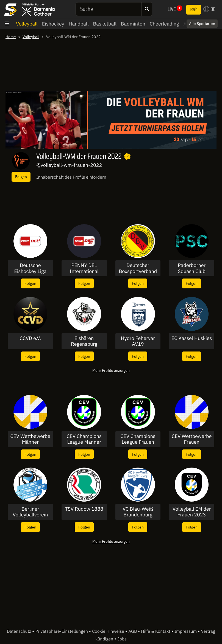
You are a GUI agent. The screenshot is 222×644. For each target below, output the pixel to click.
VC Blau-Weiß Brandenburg (138, 512)
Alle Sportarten (202, 24)
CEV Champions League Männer (84, 439)
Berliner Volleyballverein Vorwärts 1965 (30, 512)
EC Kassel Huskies (192, 338)
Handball (79, 24)
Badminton (133, 24)
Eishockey (53, 24)
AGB (133, 631)
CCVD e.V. (30, 338)
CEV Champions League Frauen (138, 439)
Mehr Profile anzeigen (111, 370)
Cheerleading (164, 24)
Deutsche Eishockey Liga (30, 268)
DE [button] (209, 9)
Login (194, 9)
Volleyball (27, 24)
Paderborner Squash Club (192, 268)
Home (11, 37)
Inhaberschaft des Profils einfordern (71, 177)
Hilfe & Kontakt (156, 631)
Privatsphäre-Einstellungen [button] (62, 631)
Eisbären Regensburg (84, 341)
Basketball (105, 24)
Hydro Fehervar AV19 (138, 341)
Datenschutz (20, 631)
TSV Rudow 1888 (84, 509)
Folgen (21, 177)
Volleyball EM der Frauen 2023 (192, 512)
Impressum (186, 631)
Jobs (122, 639)
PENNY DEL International (84, 268)
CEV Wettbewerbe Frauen (192, 439)
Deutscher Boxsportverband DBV (138, 268)
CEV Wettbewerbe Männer (30, 439)
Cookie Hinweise (109, 631)
